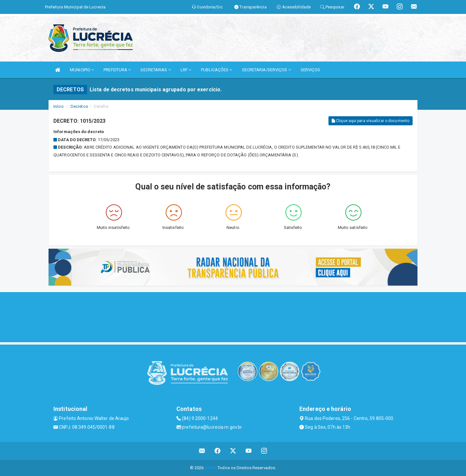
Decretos (79, 106)
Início (59, 106)
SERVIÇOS (311, 70)
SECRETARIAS (155, 70)
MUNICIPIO (82, 70)
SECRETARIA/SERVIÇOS (266, 70)
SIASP (210, 468)
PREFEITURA (117, 70)
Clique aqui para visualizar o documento (371, 121)
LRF (186, 70)
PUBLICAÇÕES (216, 70)
